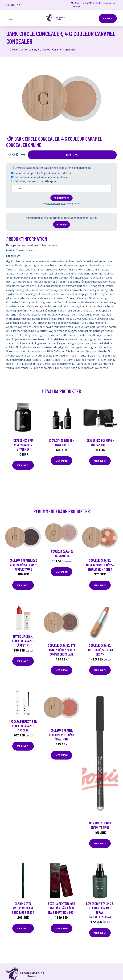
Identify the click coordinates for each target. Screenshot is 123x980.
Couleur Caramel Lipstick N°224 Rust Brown (100, 650)
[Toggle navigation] (11, 18)
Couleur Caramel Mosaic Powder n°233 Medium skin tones (100, 565)
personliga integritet (56, 203)
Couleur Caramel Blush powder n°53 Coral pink (61, 735)
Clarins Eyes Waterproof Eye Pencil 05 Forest (23, 908)
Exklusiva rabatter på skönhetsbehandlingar (41, 177)
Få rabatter (61, 198)
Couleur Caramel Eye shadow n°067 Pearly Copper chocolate (62, 650)
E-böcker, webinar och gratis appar (36, 181)
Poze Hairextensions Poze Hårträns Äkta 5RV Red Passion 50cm (61, 908)
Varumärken (29, 245)
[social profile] (19, 5)
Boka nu (61, 225)
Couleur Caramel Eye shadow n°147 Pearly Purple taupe (23, 565)
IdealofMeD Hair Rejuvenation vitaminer (23, 445)
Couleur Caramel (47, 245)
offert (108, 18)
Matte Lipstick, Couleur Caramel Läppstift (23, 641)
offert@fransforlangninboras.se (99, 3)
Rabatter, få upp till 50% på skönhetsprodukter (43, 173)
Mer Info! (72, 155)
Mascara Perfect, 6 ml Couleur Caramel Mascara (23, 726)
